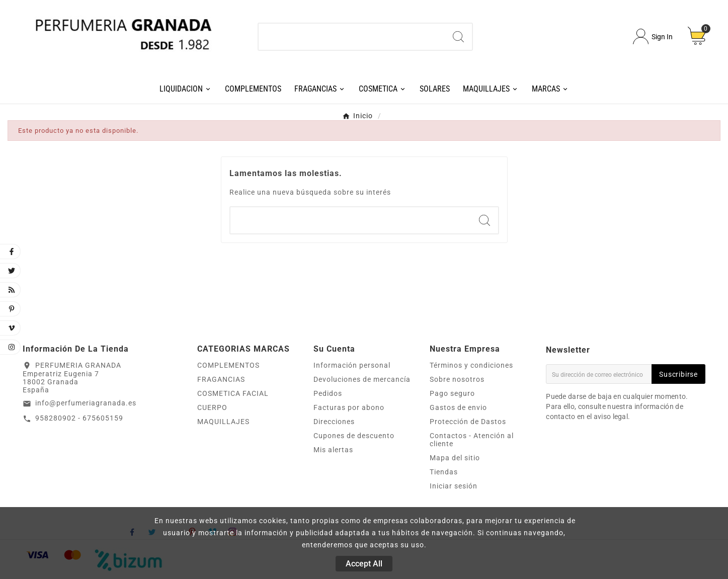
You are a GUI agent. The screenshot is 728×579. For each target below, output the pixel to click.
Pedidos (328, 393)
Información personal (352, 365)
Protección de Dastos (468, 422)
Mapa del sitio (455, 458)
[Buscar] (351, 37)
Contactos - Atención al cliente (472, 440)
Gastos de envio (458, 407)
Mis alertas (333, 450)
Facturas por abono (349, 407)
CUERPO (212, 407)
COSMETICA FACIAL (233, 393)
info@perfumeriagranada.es (86, 403)
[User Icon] (653, 36)
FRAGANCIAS (221, 379)
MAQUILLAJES (223, 422)
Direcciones (334, 422)
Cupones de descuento (354, 436)
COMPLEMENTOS (228, 365)
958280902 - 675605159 (79, 418)
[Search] (458, 37)
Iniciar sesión (454, 486)
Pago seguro (452, 393)
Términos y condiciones (471, 365)
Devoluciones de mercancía (362, 379)
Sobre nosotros (457, 379)
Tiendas (444, 472)
